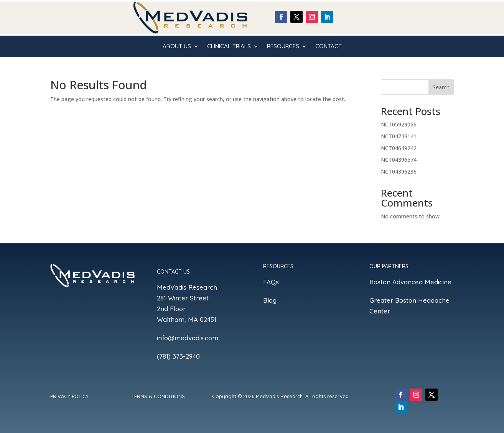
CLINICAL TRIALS (229, 47)
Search (441, 87)
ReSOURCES (283, 47)
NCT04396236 (399, 171)
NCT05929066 (399, 124)
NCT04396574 (399, 160)
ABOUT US (177, 47)
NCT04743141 (399, 136)
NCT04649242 (399, 148)
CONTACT (329, 47)
